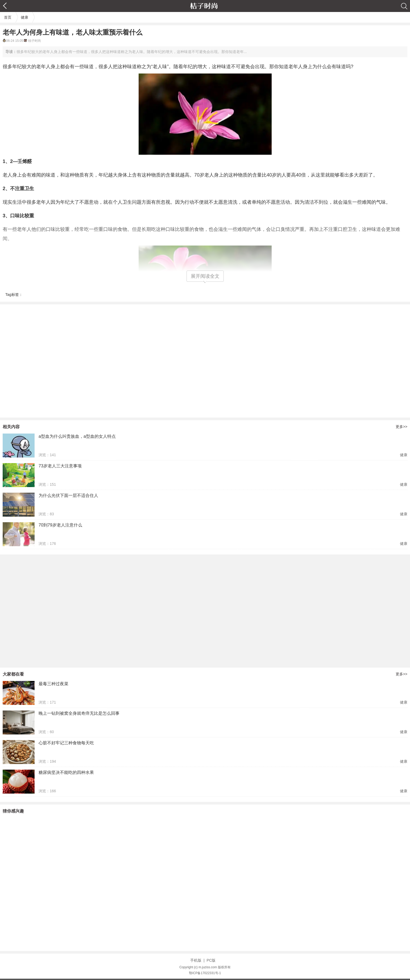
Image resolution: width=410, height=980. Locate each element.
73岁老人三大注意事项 (60, 466)
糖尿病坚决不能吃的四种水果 (66, 772)
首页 (8, 17)
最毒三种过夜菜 (53, 684)
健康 (24, 17)
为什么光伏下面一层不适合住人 (68, 495)
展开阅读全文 (205, 276)
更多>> (401, 427)
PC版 (211, 960)
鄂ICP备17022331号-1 (205, 973)
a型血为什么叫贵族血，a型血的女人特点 (77, 436)
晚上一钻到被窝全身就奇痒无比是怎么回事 (79, 713)
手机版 (196, 960)
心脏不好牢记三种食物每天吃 (66, 743)
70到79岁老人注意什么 (60, 525)
